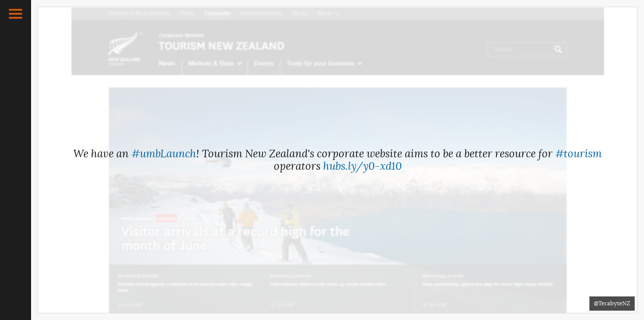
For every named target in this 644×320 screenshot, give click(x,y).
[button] (16, 14)
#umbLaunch (164, 154)
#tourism (579, 154)
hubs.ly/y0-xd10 (362, 166)
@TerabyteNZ (612, 303)
